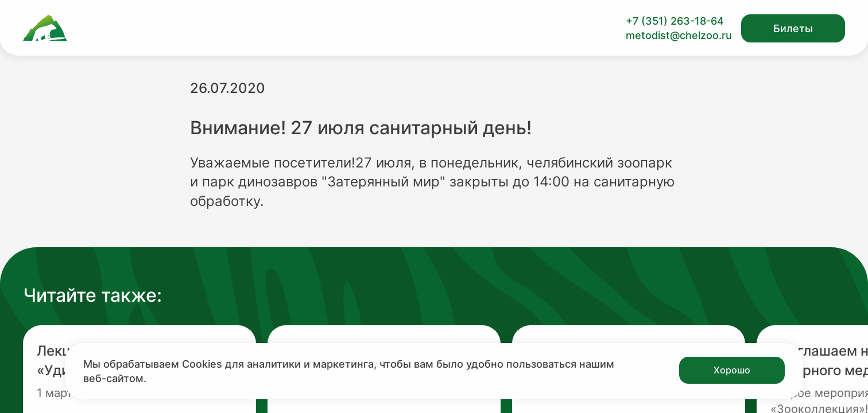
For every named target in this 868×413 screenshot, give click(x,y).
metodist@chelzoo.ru (679, 35)
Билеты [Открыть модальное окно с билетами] (793, 28)
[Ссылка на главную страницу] (45, 28)
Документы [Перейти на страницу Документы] (176, 28)
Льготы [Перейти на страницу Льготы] (109, 28)
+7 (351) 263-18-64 (675, 21)
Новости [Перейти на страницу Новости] (246, 28)
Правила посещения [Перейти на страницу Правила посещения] (338, 28)
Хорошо (732, 370)
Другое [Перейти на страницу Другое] (428, 28)
